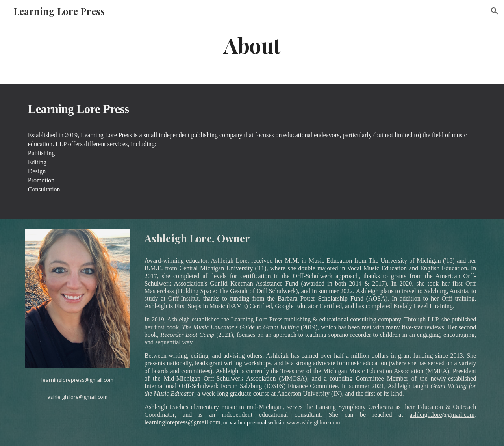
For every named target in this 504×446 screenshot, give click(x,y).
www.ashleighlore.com (314, 422)
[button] (495, 11)
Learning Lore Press (257, 319)
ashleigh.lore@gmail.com (442, 415)
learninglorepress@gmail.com (183, 422)
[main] (252, 45)
